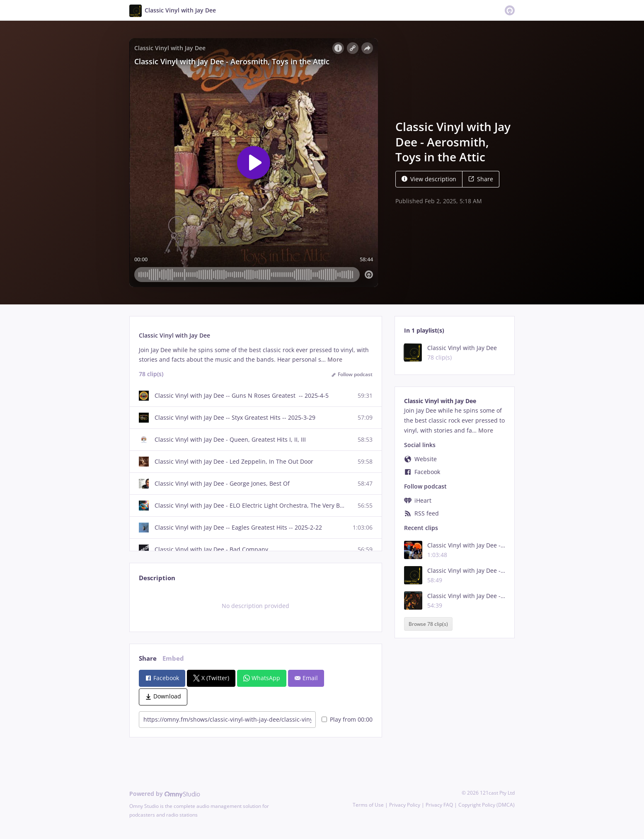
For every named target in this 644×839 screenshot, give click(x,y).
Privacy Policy (405, 805)
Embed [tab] (173, 658)
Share (481, 179)
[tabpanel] (255, 606)
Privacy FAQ (439, 805)
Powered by (165, 794)
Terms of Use (368, 805)
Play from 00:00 (347, 719)
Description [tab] (157, 578)
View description (429, 179)
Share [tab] (148, 658)
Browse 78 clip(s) (428, 624)
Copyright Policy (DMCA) (487, 805)
